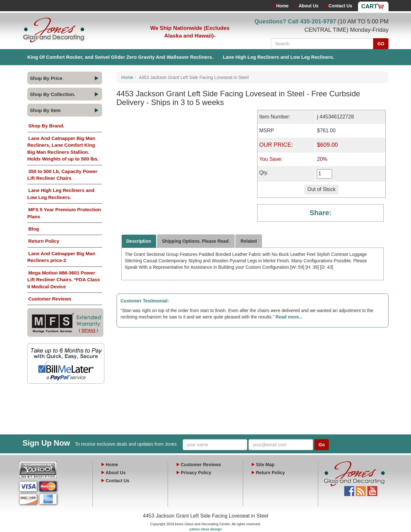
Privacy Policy (196, 473)
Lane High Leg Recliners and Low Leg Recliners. (279, 57)
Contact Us (340, 6)
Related (249, 241)
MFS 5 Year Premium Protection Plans (64, 213)
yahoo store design (206, 529)
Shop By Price (46, 78)
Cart (369, 6)
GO (381, 44)
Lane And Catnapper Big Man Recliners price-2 (61, 257)
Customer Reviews (50, 299)
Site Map (265, 465)
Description (139, 241)
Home (282, 6)
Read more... (289, 317)
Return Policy (44, 241)
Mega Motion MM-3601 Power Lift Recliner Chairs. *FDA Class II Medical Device (64, 280)
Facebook (349, 489)
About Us (309, 6)
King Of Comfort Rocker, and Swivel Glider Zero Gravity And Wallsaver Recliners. (120, 57)
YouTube (372, 489)
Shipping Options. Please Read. (196, 241)
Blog (34, 229)
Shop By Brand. (46, 126)
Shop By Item (45, 110)
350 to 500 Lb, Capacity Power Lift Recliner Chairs (62, 175)
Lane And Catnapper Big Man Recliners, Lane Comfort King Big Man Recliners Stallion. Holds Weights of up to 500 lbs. (63, 148)
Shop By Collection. (53, 94)
